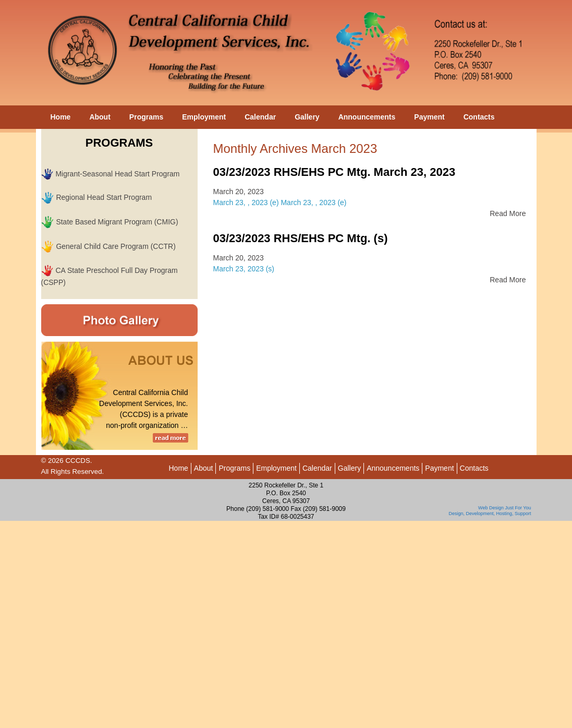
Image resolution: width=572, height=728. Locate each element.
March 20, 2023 (239, 192)
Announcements (367, 117)
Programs (146, 117)
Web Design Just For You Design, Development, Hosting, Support (490, 511)
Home (61, 117)
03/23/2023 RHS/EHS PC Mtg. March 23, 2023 (334, 172)
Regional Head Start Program (104, 197)
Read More (508, 213)
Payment (429, 117)
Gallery (307, 117)
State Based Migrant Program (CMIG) (117, 222)
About (100, 117)
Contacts (479, 117)
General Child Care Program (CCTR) (116, 246)
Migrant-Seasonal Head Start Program (117, 174)
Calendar (260, 117)
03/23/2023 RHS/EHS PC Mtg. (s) (301, 238)
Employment (204, 117)
